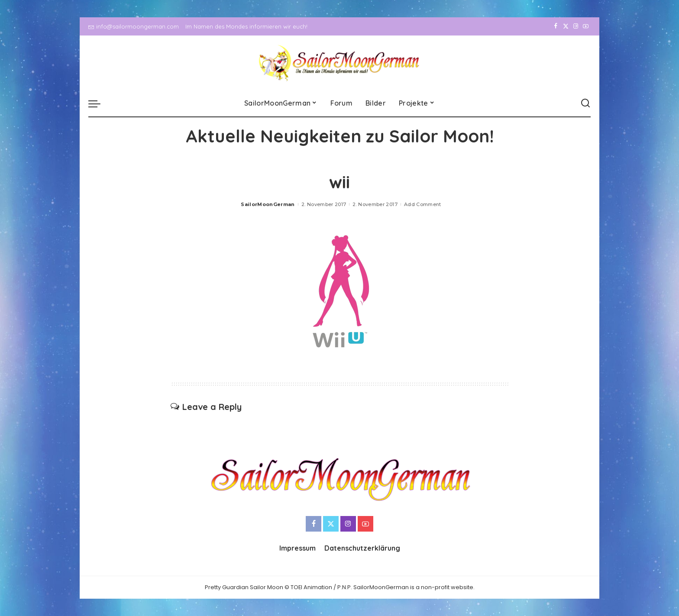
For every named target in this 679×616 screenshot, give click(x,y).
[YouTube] (586, 26)
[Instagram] (576, 26)
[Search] (585, 103)
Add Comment (423, 204)
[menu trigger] (99, 103)
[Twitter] (566, 26)
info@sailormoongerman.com (134, 26)
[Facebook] (556, 26)
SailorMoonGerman (268, 204)
